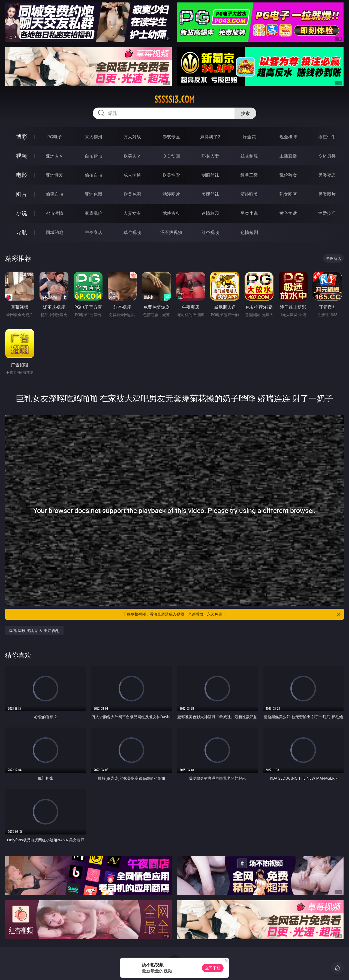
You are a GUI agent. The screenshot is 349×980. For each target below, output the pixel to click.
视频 (22, 156)
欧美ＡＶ (132, 156)
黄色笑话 (288, 213)
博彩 (22, 137)
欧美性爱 (171, 175)
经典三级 (249, 175)
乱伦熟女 (288, 175)
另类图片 (327, 194)
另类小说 (249, 213)
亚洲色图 (94, 194)
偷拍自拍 (94, 175)
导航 (22, 232)
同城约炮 (55, 232)
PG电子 (54, 137)
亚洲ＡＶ (55, 156)
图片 (22, 194)
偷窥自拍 (55, 194)
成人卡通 (132, 175)
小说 (22, 213)
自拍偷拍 (94, 156)
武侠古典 (171, 213)
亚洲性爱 (55, 175)
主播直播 (288, 156)
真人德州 (94, 137)
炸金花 (249, 137)
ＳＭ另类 (327, 156)
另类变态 (327, 175)
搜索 (245, 113)
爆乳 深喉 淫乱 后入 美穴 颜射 (34, 630)
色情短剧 (249, 232)
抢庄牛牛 (327, 137)
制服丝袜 (210, 175)
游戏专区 (171, 137)
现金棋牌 (288, 137)
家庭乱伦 (94, 213)
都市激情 (55, 213)
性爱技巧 (327, 213)
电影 (22, 175)
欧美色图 (132, 194)
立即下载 (213, 968)
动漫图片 (171, 194)
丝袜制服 (249, 156)
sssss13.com (174, 99)
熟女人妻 (210, 156)
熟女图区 (288, 194)
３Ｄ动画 (171, 156)
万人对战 (132, 137)
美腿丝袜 (210, 194)
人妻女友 (132, 213)
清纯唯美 (249, 194)
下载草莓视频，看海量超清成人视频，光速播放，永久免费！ (232, 614)
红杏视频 (210, 232)
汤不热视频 (171, 232)
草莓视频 (132, 232)
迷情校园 (210, 213)
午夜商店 (94, 232)
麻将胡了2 (210, 137)
